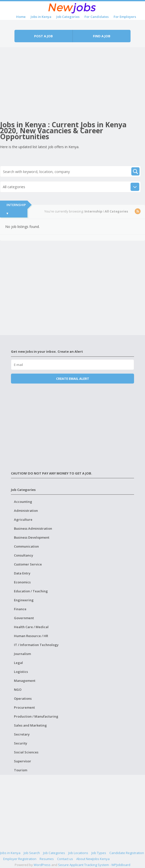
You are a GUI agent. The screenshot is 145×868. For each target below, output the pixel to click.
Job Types (99, 853)
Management (25, 681)
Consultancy (24, 555)
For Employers (125, 17)
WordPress (42, 865)
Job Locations (78, 853)
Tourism (21, 770)
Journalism (22, 654)
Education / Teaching (31, 591)
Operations (23, 698)
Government (24, 618)
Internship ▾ (16, 209)
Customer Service (28, 564)
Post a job (43, 36)
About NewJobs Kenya (93, 859)
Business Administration (33, 528)
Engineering (24, 600)
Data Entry (22, 573)
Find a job (102, 36)
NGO (18, 690)
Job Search (32, 853)
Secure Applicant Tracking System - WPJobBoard (94, 865)
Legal (18, 663)
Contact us (65, 859)
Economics (22, 582)
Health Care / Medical (31, 627)
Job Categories (68, 17)
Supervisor (23, 761)
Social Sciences (26, 752)
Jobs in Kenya (41, 17)
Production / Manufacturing (36, 716)
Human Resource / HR (31, 636)
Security (21, 743)
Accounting (23, 502)
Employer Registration (20, 859)
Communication (26, 546)
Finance (20, 609)
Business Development (32, 537)
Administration (26, 511)
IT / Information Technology (36, 645)
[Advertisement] (72, 82)
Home (21, 17)
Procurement (24, 707)
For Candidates (97, 17)
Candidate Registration (127, 853)
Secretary (22, 734)
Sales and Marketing (30, 725)
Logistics (21, 672)
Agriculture (23, 520)
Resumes (47, 859)
